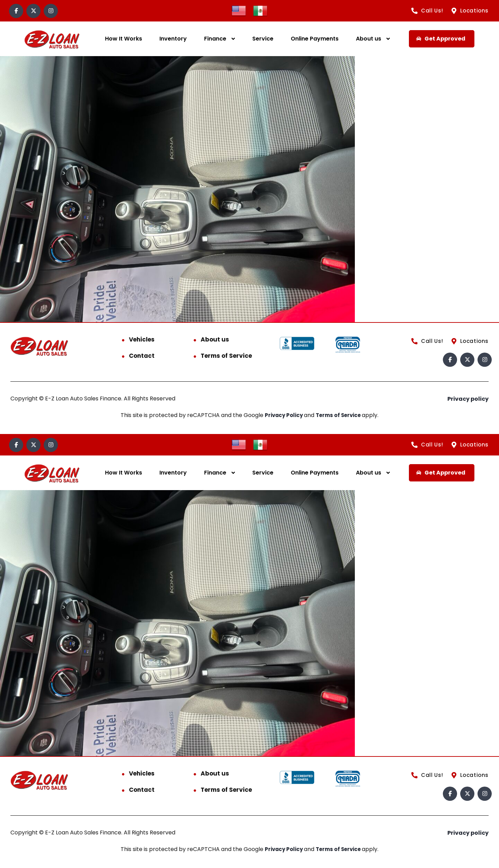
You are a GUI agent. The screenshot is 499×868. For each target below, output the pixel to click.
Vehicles (142, 339)
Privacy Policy (283, 415)
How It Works (124, 39)
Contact (142, 356)
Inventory (173, 39)
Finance (215, 39)
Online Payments (315, 39)
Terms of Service (226, 356)
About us (369, 39)
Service (263, 39)
